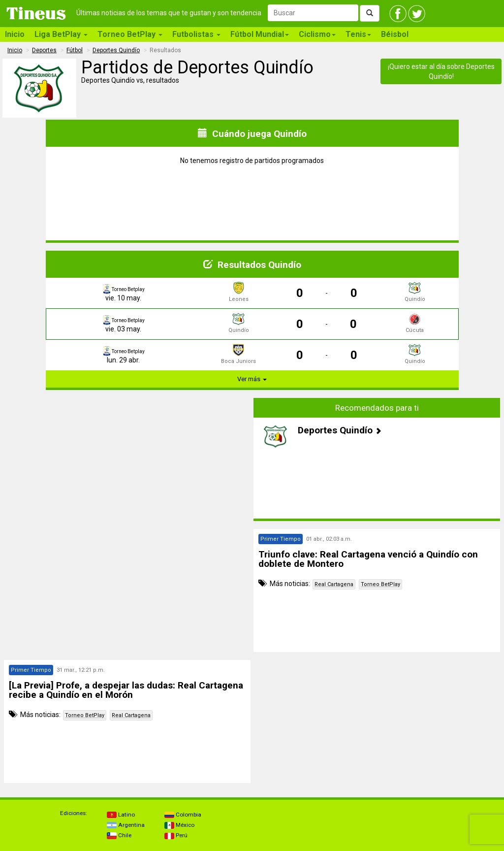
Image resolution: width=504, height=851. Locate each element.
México (179, 825)
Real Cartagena (334, 584)
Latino (121, 815)
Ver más (252, 379)
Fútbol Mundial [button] (260, 34)
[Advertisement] (127, 467)
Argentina (126, 825)
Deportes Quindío (116, 50)
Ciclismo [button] (317, 34)
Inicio (15, 34)
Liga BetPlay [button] (61, 34)
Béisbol (395, 34)
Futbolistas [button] (196, 34)
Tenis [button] (358, 34)
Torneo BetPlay (380, 584)
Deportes (44, 50)
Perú (176, 835)
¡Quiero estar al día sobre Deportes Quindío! (441, 71)
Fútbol (75, 50)
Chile (119, 835)
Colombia (183, 815)
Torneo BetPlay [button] (130, 34)
